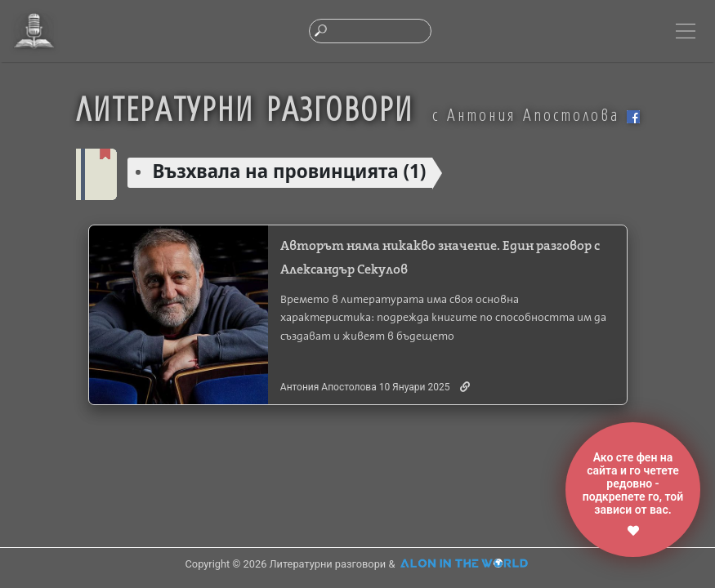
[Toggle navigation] (686, 31)
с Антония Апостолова (536, 114)
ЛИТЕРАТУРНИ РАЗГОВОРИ (245, 108)
